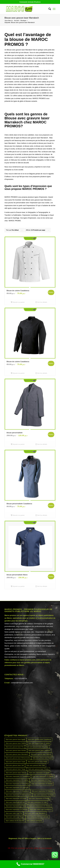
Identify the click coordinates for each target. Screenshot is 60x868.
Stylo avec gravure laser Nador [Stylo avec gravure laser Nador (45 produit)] (42, 758)
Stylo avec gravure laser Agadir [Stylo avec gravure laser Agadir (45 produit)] (16, 739)
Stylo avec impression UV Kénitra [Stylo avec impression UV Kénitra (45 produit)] (42, 784)
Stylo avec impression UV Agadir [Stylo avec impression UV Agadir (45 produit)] (39, 773)
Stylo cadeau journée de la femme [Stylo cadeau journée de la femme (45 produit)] (37, 817)
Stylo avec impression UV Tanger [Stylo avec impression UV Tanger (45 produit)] (16, 806)
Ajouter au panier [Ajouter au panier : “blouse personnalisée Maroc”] (18, 586)
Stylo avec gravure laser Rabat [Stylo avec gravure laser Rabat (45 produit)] (37, 762)
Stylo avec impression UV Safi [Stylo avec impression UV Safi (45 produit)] (15, 802)
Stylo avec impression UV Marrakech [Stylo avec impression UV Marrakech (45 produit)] (17, 791)
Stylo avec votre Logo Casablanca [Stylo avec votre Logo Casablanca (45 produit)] (41, 809)
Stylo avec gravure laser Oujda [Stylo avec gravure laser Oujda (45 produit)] (15, 762)
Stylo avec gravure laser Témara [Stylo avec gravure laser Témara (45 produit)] (38, 769)
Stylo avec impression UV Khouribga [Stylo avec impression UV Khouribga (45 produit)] (17, 784)
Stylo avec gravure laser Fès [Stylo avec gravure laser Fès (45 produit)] (15, 747)
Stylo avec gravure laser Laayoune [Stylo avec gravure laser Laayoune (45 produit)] (39, 750)
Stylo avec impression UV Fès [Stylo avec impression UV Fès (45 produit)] (40, 780)
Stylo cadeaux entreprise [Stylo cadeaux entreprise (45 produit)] (34, 821)
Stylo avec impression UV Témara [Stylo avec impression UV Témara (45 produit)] (40, 806)
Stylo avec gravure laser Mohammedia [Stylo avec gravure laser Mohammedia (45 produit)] (18, 758)
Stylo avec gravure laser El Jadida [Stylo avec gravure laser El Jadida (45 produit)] (39, 743)
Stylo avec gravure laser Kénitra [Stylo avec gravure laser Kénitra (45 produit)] (16, 750)
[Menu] (54, 9)
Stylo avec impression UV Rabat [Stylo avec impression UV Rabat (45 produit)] (39, 798)
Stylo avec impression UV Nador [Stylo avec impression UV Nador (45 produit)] (44, 795)
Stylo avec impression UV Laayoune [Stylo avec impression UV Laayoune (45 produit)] (17, 787)
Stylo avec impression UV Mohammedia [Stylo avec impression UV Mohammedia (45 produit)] (18, 795)
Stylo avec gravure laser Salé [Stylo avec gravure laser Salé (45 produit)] (36, 765)
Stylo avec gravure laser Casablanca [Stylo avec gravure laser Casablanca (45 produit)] (39, 739)
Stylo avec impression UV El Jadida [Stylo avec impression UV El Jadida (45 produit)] (17, 780)
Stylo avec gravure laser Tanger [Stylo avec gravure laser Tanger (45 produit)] (16, 769)
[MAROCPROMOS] (25, 9)
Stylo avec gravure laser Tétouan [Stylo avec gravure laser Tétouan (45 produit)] (16, 773)
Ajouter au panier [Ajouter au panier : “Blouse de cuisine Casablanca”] (18, 302)
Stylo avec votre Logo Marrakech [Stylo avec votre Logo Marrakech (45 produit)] (35, 813)
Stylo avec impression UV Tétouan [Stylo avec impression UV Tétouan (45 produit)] (17, 809)
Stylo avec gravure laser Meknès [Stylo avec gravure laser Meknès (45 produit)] (41, 754)
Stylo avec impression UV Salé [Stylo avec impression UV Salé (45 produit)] (37, 802)
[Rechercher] (48, 9)
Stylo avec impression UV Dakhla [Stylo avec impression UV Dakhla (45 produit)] (43, 776)
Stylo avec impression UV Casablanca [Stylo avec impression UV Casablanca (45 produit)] (18, 776)
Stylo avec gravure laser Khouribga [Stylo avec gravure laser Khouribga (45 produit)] (37, 747)
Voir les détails (41, 302)
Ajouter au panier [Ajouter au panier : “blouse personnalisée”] (18, 444)
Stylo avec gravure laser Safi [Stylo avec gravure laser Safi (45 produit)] (15, 765)
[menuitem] (48, 9)
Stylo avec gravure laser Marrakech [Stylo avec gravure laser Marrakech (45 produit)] (17, 754)
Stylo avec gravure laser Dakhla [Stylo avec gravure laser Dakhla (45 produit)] (16, 743)
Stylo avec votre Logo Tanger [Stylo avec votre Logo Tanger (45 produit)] (15, 817)
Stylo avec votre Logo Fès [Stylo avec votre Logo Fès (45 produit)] (14, 813)
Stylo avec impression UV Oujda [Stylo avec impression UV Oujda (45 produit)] (16, 798)
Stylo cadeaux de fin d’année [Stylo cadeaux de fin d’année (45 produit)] (15, 821)
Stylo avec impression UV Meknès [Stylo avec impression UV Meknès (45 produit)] (42, 791)
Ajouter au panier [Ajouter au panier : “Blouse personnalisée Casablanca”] (18, 515)
